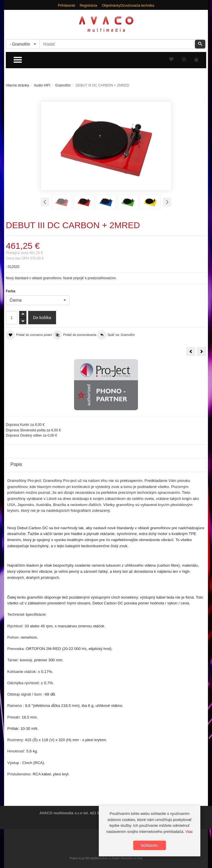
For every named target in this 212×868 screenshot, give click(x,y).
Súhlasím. (150, 845)
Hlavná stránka (17, 85)
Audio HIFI (42, 85)
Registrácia (89, 6)
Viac (189, 832)
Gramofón (63, 85)
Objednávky (111, 6)
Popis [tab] (16, 464)
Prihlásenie (66, 6)
